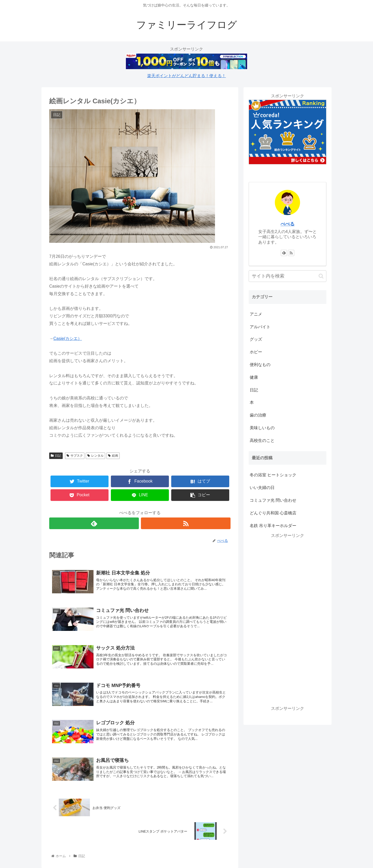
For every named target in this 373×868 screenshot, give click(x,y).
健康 (254, 377)
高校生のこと (262, 440)
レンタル (95, 456)
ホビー (256, 352)
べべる (288, 224)
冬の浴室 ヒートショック (273, 475)
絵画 (113, 456)
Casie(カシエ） (68, 338)
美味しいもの (262, 428)
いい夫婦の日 (262, 488)
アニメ (256, 314)
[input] (288, 276)
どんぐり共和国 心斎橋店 (273, 513)
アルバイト (260, 327)
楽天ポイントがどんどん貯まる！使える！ (187, 76)
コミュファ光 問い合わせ (273, 500)
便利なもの (260, 365)
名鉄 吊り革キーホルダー (273, 526)
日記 (56, 456)
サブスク (75, 456)
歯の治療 (258, 415)
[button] (321, 276)
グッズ (256, 339)
